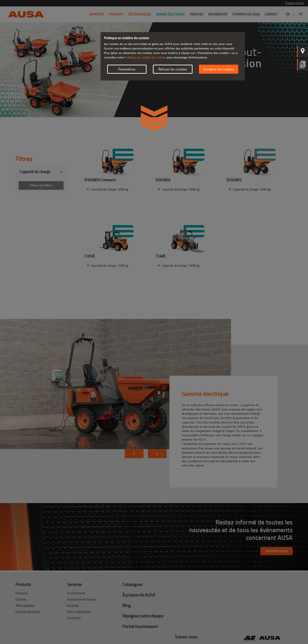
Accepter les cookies (219, 69)
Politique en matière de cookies (145, 57)
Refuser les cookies (173, 69)
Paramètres (127, 69)
